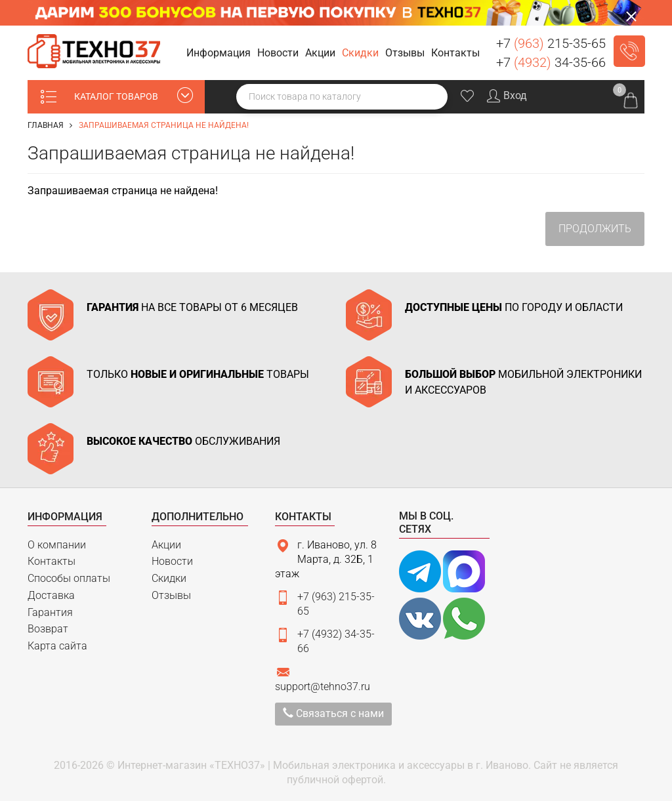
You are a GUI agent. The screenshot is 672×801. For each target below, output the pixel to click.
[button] (220, 53)
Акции (166, 545)
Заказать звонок (629, 51)
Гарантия (50, 612)
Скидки (169, 578)
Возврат (48, 629)
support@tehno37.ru (323, 687)
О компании (57, 545)
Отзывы (171, 595)
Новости (172, 561)
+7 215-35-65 (551, 43)
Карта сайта (57, 646)
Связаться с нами (333, 713)
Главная (46, 125)
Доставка (51, 595)
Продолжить (595, 229)
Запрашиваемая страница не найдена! (164, 125)
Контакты (52, 561)
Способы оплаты (69, 578)
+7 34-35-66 (551, 62)
